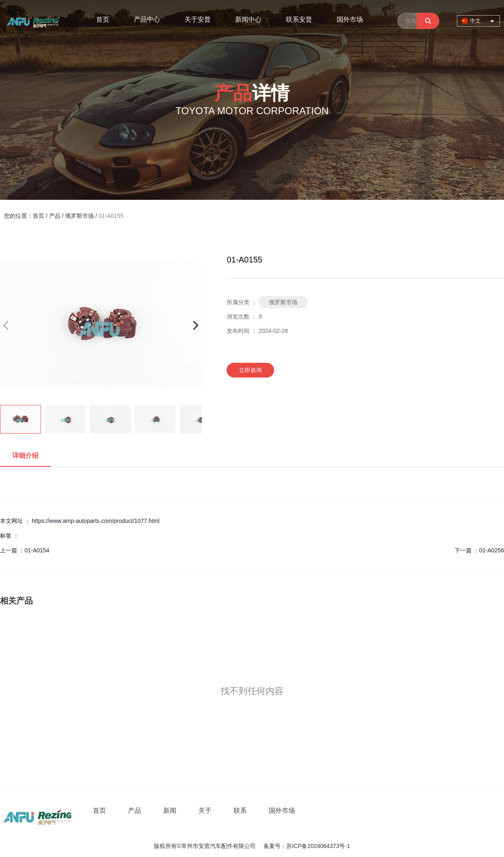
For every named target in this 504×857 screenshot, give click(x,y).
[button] (195, 325)
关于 (205, 811)
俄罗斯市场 (79, 216)
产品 (55, 216)
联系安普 (299, 19)
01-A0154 (37, 550)
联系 (240, 811)
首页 (103, 19)
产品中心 (147, 19)
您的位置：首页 (25, 216)
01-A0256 (492, 550)
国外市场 (350, 19)
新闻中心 (248, 19)
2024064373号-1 (328, 846)
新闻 (170, 811)
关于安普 (198, 19)
